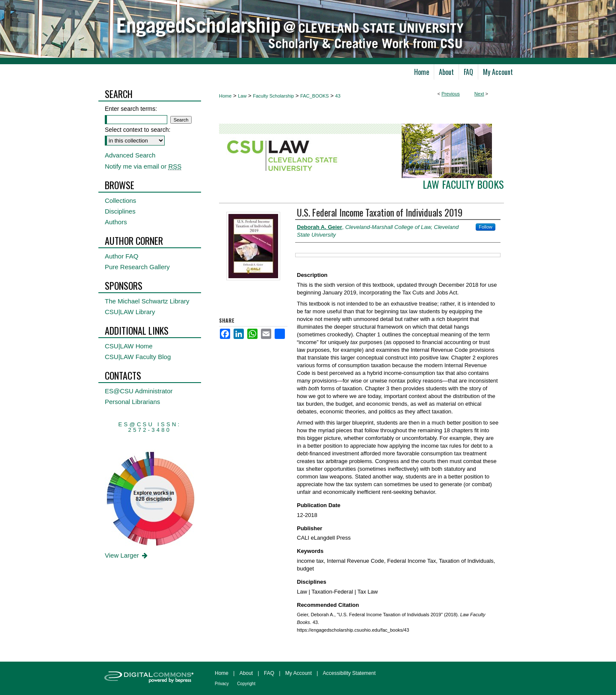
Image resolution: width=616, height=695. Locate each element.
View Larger (127, 555)
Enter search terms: (131, 109)
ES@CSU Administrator (139, 391)
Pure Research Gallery (137, 267)
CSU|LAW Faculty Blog (138, 357)
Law (242, 96)
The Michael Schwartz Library (147, 301)
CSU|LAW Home (129, 346)
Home (225, 96)
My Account (299, 673)
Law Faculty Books (463, 184)
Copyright (246, 684)
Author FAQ (121, 256)
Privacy (222, 684)
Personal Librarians (132, 402)
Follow (486, 227)
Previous (451, 94)
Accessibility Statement (349, 673)
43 (338, 96)
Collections (120, 200)
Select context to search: (138, 130)
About (246, 673)
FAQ (269, 673)
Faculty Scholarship (273, 96)
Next (479, 94)
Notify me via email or (143, 166)
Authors (116, 222)
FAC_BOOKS (315, 96)
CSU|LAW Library (130, 312)
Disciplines (120, 211)
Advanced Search (130, 155)
